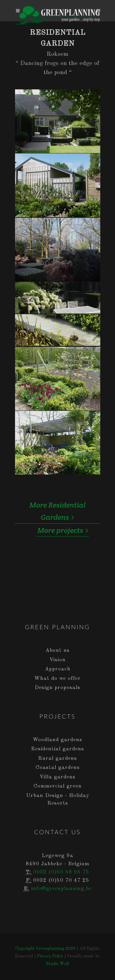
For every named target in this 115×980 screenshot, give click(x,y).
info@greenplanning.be (61, 889)
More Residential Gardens (57, 512)
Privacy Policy (50, 956)
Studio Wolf (57, 964)
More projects (63, 530)
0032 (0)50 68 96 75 (61, 872)
